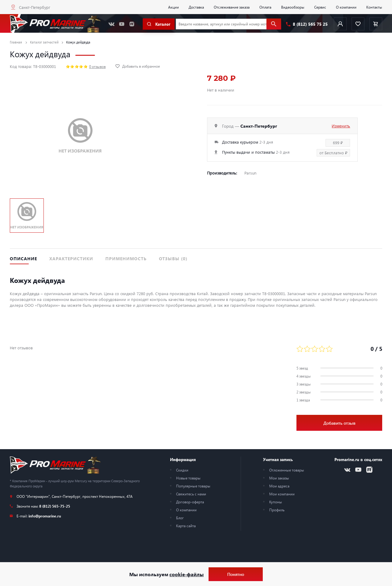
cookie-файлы (187, 574)
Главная (16, 42)
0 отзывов (97, 66)
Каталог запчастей (44, 42)
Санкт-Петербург (35, 7)
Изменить (341, 126)
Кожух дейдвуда (78, 42)
